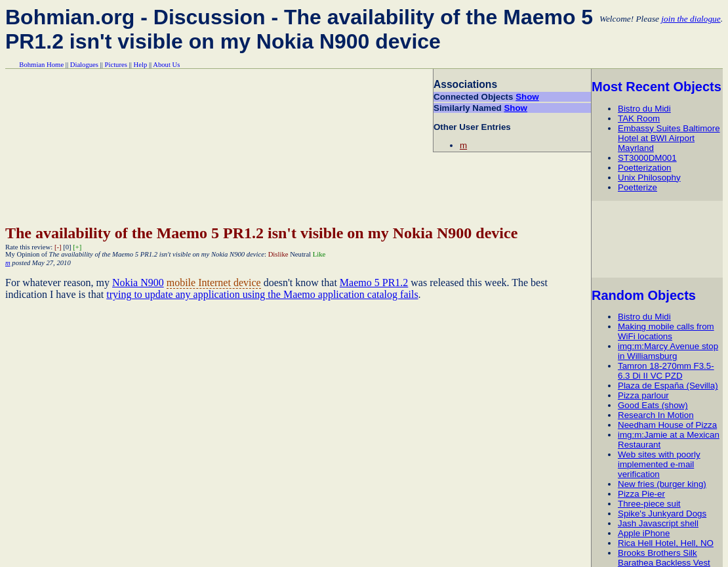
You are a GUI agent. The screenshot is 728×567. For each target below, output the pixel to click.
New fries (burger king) (662, 484)
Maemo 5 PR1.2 (374, 283)
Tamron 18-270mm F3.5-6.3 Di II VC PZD (666, 371)
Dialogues (84, 65)
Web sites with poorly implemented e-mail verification (659, 464)
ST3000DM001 (647, 158)
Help (141, 65)
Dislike (278, 254)
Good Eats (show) (653, 405)
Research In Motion (656, 415)
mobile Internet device (214, 283)
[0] (67, 247)
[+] (77, 247)
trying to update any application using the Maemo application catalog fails (262, 294)
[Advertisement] (659, 239)
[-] (58, 247)
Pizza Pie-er (641, 494)
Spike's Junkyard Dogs (662, 514)
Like (319, 254)
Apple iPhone (644, 533)
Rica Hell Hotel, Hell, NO (666, 543)
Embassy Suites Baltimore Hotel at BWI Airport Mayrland (669, 138)
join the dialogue (691, 19)
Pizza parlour (643, 395)
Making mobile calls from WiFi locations (666, 331)
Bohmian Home (41, 65)
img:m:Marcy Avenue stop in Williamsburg (668, 351)
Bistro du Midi (644, 109)
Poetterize (637, 187)
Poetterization (645, 168)
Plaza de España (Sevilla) (668, 386)
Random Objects (644, 295)
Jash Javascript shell (658, 523)
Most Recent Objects (657, 87)
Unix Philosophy (649, 178)
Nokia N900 (138, 283)
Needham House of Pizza (667, 425)
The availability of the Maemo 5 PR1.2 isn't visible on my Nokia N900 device (261, 233)
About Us (166, 65)
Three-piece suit (649, 504)
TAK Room (639, 118)
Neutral (300, 254)
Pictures (116, 65)
